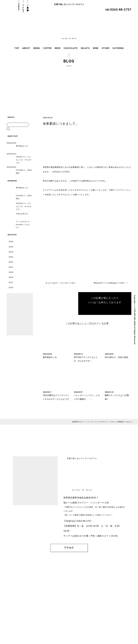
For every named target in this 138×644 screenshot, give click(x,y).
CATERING (118, 48)
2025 (11, 246)
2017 (11, 282)
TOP (17, 48)
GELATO (85, 48)
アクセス (23, 8)
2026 (11, 241)
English (19, 7)
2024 (11, 252)
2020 (11, 272)
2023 (11, 257)
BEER (58, 48)
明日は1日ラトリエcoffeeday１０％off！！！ (110, 283)
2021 (11, 267)
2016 (11, 287)
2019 (11, 277)
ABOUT (26, 48)
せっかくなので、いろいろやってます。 (62, 283)
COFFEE (47, 48)
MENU (37, 48)
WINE (96, 48)
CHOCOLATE (71, 48)
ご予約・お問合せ (28, 7)
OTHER (106, 48)
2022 (11, 262)
